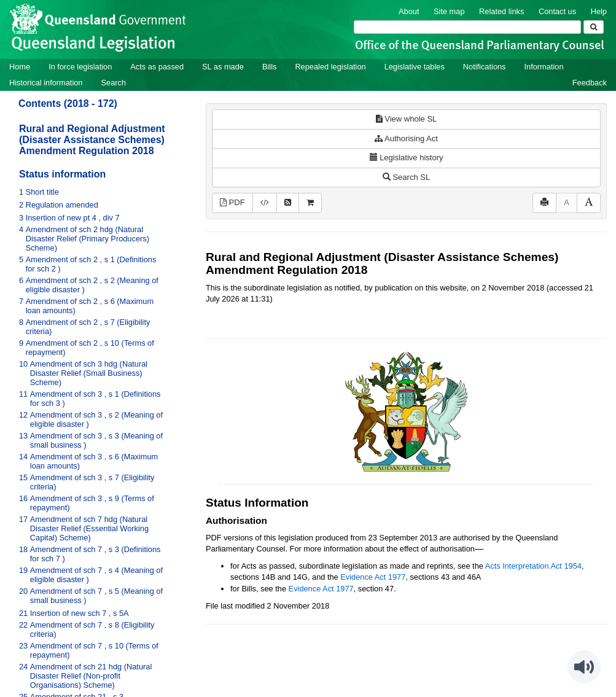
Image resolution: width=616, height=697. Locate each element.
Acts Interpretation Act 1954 (533, 566)
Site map (449, 11)
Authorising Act (406, 138)
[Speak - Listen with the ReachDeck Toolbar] (584, 667)
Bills (269, 67)
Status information (62, 174)
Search (113, 83)
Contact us (557, 11)
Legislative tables (415, 67)
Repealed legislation (330, 67)
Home (20, 67)
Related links (501, 11)
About (409, 11)
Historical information (46, 83)
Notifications (485, 67)
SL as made (223, 67)
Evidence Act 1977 (373, 577)
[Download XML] (265, 203)
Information (544, 67)
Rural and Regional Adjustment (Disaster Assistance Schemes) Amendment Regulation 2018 (92, 140)
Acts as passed (157, 67)
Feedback (590, 83)
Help (599, 11)
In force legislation (80, 67)
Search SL (406, 177)
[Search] (467, 27)
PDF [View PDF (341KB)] (232, 202)
